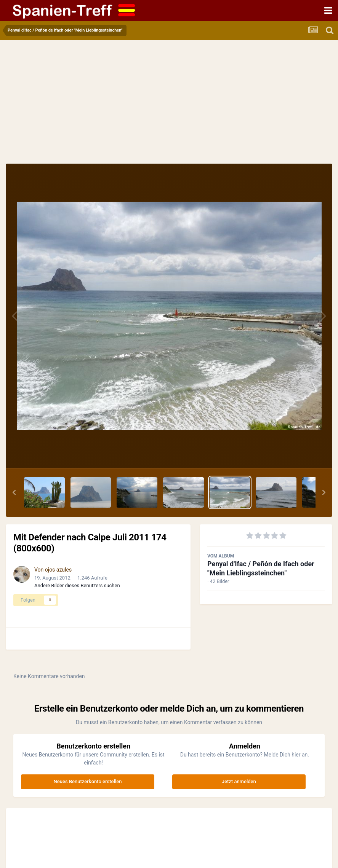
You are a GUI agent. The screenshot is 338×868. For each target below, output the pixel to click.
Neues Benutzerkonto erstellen (88, 781)
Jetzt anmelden (239, 781)
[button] (14, 492)
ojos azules (58, 570)
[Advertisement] (169, 107)
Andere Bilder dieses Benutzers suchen (77, 585)
